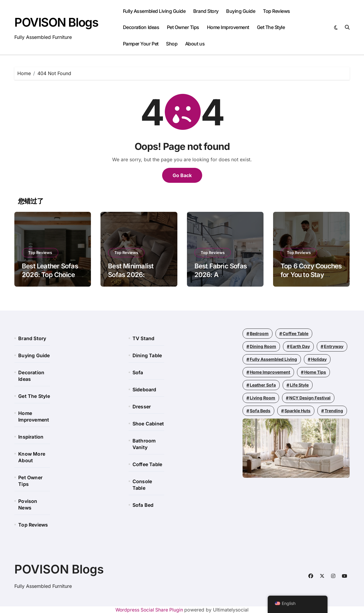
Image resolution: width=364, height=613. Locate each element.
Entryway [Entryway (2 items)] (334, 346)
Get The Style (271, 27)
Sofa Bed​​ (143, 505)
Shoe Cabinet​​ (148, 424)
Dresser (142, 407)
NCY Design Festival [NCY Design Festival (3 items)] (310, 398)
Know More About (32, 457)
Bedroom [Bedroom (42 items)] (259, 333)
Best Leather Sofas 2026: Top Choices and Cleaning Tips (50, 274)
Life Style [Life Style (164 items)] (299, 385)
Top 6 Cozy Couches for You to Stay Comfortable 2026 (311, 274)
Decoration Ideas (141, 27)
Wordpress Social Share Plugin (150, 610)
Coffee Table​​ (147, 464)
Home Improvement (228, 27)
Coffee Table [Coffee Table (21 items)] (296, 333)
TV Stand (144, 338)
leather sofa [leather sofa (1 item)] (263, 385)
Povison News (28, 504)
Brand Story (206, 11)
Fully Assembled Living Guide (154, 11)
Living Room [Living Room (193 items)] (262, 398)
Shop (172, 44)
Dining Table (147, 355)
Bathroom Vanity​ (144, 444)
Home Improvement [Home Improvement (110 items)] (270, 372)
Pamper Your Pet (141, 44)
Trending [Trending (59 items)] (334, 411)
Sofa (138, 372)
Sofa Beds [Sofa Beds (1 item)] (260, 411)
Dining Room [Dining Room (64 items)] (263, 346)
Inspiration (31, 437)
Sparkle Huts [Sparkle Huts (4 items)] (297, 411)
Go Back (182, 175)
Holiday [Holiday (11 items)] (319, 359)
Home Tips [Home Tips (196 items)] (315, 372)
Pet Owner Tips (183, 27)
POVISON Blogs (56, 22)
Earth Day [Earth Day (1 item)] (300, 346)
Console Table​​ (142, 485)
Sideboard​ (144, 390)
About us (195, 44)
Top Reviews (277, 11)
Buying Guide (241, 11)
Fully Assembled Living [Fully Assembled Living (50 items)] (273, 359)
